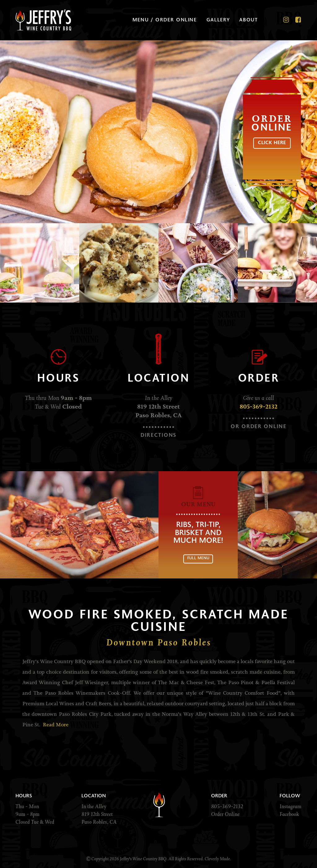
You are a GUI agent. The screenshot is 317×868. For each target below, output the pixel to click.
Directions (158, 436)
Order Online (225, 814)
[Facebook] (298, 20)
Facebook (289, 814)
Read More (56, 725)
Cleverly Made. (218, 859)
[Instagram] (286, 20)
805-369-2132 (258, 407)
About (249, 20)
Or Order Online (259, 427)
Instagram (291, 806)
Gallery (219, 20)
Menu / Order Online (165, 20)
